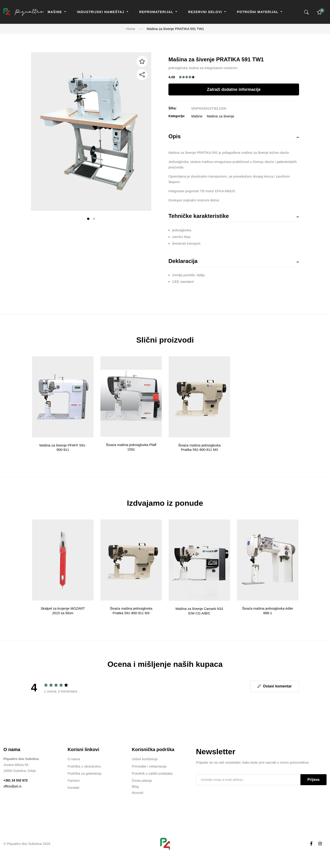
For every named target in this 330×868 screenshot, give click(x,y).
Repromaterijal (157, 12)
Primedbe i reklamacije (149, 766)
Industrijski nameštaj (101, 12)
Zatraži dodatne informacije (234, 89)
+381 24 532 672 (16, 780)
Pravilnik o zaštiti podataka (152, 773)
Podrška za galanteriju (85, 773)
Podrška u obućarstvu (84, 766)
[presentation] (231, 798)
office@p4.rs (12, 786)
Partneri (74, 780)
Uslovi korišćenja (145, 759)
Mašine (55, 12)
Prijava (313, 780)
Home (131, 29)
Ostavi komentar (275, 686)
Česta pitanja (142, 780)
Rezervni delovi (206, 12)
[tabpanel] (91, 131)
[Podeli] (142, 75)
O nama (74, 759)
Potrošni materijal (258, 12)
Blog (135, 786)
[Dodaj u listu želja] (142, 61)
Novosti (137, 793)
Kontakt (73, 788)
